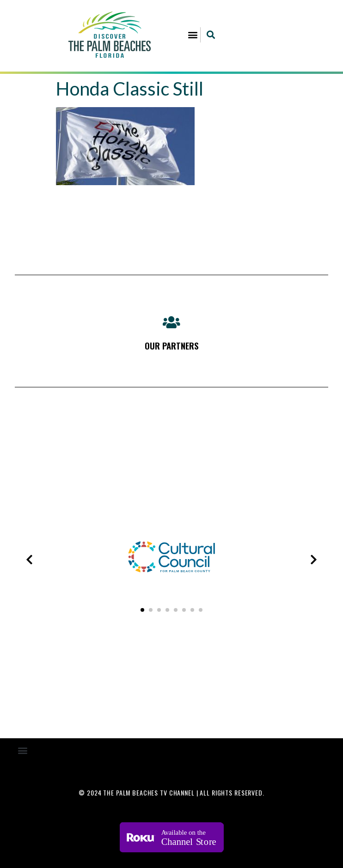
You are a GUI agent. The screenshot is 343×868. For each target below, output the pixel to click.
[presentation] (29, 560)
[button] (193, 35)
